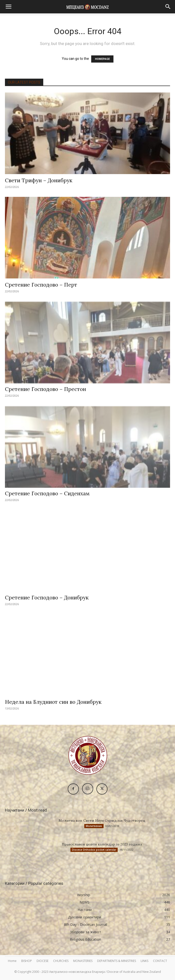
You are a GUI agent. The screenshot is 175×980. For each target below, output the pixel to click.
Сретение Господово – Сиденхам (47, 493)
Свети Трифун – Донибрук (39, 180)
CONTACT (160, 961)
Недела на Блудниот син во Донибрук (53, 702)
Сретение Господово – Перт (41, 285)
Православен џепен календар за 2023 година (102, 844)
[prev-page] (83, 867)
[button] (8, 7)
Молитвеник (94, 826)
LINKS (144, 961)
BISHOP (27, 961)
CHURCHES (61, 961)
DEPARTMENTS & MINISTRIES (117, 961)
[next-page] (91, 867)
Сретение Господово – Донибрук (47, 598)
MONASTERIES (83, 961)
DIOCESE (43, 961)
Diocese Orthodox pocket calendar (94, 850)
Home (12, 961)
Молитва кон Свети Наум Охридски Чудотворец (102, 820)
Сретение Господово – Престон (45, 389)
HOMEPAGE (102, 59)
